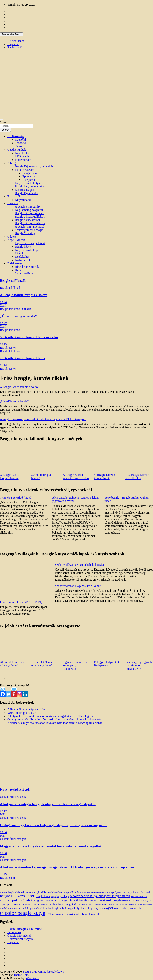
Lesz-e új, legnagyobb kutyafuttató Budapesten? (139, 665)
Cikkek (12, 237)
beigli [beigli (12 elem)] (53, 896)
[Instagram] (20, 692)
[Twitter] (8, 692)
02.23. (4, 344)
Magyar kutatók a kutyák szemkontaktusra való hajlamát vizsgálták (51, 846)
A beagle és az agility (28, 206)
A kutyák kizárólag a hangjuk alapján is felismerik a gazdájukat (48, 804)
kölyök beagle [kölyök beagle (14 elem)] (67, 908)
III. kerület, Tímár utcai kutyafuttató (42, 664)
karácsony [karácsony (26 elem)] (19, 904)
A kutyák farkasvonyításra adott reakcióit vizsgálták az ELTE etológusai (43, 419)
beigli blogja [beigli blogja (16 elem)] (63, 896)
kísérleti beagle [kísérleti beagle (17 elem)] (51, 908)
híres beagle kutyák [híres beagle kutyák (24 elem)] (140, 900)
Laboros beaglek (25, 190)
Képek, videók (16, 240)
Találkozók (14, 196)
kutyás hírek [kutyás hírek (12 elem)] (5, 908)
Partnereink (14, 932)
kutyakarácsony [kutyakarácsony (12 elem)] (94, 905)
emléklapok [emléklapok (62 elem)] (9, 900)
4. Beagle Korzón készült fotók (23, 358)
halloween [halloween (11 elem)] (92, 901)
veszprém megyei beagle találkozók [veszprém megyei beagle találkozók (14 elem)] (73, 914)
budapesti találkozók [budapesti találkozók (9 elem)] (139, 896)
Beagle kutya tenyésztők (29, 186)
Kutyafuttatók (23, 200)
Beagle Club (7, 878)
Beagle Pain (30, 173)
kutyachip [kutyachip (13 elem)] (82, 905)
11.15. (4, 874)
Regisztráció (15, 47)
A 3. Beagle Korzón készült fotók (137, 476)
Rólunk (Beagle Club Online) (25, 929)
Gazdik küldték (17, 150)
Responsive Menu (11, 34)
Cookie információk (19, 936)
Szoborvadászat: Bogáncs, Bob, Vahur (78, 586)
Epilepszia (29, 176)
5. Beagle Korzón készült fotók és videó (29, 337)
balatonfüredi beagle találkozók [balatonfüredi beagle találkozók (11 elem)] (65, 892)
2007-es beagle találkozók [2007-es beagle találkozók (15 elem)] (38, 892)
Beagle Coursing (25, 233)
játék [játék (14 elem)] (9, 905)
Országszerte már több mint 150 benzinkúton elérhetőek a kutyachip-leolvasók (54, 719)
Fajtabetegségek (25, 170)
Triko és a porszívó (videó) (16, 498)
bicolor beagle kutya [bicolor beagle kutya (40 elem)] (84, 896)
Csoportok (21, 143)
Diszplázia (29, 180)
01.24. (4, 365)
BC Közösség (16, 136)
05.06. (4, 853)
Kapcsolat (13, 44)
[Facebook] (3, 692)
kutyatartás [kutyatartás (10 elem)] (147, 905)
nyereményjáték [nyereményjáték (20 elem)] (105, 908)
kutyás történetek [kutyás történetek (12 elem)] (35, 908)
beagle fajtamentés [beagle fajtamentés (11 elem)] (117, 892)
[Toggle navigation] (1, 120)
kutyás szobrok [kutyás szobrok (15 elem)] (19, 908)
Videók (19, 253)
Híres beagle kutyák (27, 267)
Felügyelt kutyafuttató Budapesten (107, 664)
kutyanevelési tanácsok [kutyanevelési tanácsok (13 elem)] (113, 905)
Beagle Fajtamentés (27, 193)
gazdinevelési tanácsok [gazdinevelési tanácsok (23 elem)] (50, 900)
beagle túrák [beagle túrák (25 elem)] (43, 896)
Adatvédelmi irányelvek (22, 939)
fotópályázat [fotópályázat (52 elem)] (28, 900)
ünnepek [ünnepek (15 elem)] (95, 914)
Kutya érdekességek (15, 789)
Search (4, 122)
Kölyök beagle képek (28, 250)
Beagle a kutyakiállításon (30, 217)
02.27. (4, 323)
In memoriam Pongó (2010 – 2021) (21, 602)
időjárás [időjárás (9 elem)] (3, 905)
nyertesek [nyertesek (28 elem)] (120, 908)
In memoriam (23, 160)
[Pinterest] (14, 692)
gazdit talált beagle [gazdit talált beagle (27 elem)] (76, 900)
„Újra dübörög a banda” (18, 316)
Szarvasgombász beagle (29, 230)
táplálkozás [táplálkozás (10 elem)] (51, 914)
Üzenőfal (20, 140)
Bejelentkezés (16, 41)
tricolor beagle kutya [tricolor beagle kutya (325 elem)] (23, 913)
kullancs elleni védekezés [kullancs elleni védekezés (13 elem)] (37, 905)
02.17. (4, 811)
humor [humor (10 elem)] (125, 901)
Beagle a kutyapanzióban (30, 223)
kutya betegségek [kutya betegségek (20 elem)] (67, 904)
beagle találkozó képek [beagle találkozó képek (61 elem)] (17, 896)
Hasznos (12, 203)
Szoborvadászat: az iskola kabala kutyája (79, 565)
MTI (3, 814)
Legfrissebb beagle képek (30, 243)
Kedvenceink (23, 260)
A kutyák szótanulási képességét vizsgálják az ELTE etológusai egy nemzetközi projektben (67, 867)
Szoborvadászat (24, 273)
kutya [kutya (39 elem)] (53, 904)
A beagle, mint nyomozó (30, 227)
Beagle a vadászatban (28, 220)
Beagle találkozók (13, 281)
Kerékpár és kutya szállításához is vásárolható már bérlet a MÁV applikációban (55, 723)
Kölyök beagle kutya (27, 183)
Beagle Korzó (8, 348)
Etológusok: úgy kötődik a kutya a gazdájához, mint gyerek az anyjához (53, 825)
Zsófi (3, 306)
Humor (19, 270)
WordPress (32, 978)
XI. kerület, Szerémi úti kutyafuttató (12, 664)
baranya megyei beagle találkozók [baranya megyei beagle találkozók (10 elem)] (94, 892)
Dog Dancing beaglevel (29, 210)
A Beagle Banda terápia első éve (24, 295)
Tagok (19, 146)
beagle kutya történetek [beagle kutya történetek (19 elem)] (138, 892)
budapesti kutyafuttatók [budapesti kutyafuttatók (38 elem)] (114, 896)
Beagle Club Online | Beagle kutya (43, 972)
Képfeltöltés (22, 153)
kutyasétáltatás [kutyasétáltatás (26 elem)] (133, 904)
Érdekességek (16, 263)
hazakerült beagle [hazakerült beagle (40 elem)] (110, 900)
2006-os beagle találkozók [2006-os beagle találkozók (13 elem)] (12, 892)
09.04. (4, 832)
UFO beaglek (23, 156)
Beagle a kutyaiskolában (29, 213)
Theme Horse (22, 975)
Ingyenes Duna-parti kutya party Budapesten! (75, 665)
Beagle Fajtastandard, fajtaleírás (34, 166)
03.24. (4, 302)
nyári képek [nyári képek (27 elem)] (134, 908)
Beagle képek (23, 247)
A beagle (13, 163)
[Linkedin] (25, 692)
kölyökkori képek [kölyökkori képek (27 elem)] (85, 908)
